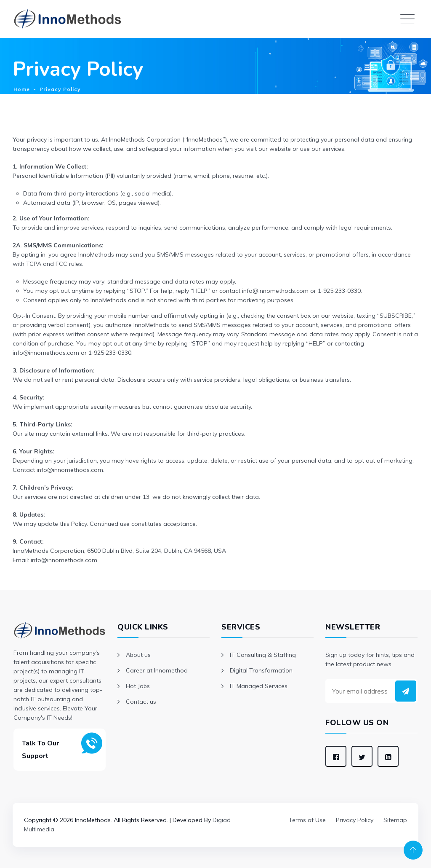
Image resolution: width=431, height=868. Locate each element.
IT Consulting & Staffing (263, 655)
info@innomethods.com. (71, 470)
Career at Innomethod (157, 670)
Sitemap (395, 820)
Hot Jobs (138, 686)
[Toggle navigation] (407, 19)
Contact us (141, 702)
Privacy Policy (355, 820)
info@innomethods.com (46, 353)
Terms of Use (307, 820)
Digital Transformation (261, 670)
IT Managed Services (259, 686)
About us (138, 655)
